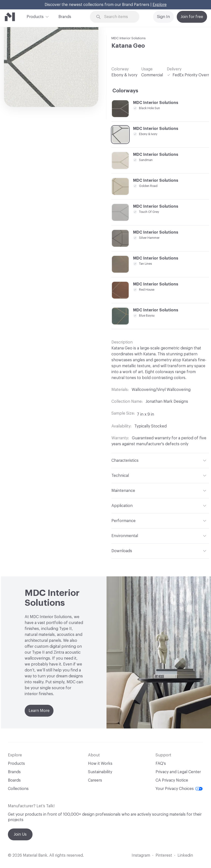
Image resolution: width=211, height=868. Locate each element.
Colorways (125, 91)
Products (35, 16)
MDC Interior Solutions (129, 38)
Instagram (141, 855)
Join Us (20, 834)
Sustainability (100, 772)
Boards (14, 780)
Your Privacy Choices (179, 789)
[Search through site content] (118, 17)
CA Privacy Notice (172, 780)
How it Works (100, 764)
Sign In (163, 17)
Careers (95, 780)
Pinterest (164, 855)
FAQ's (161, 764)
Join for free (192, 17)
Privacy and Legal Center (178, 772)
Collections (18, 789)
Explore (160, 5)
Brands (65, 17)
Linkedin (185, 855)
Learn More (39, 711)
